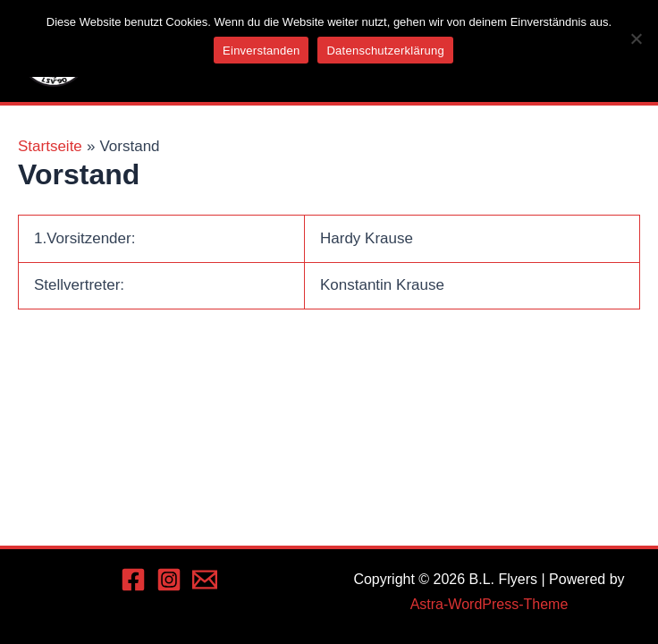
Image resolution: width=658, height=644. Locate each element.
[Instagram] (169, 580)
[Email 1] (205, 580)
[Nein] (636, 38)
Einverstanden (261, 51)
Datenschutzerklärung (385, 51)
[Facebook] (133, 580)
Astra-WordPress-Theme (489, 604)
